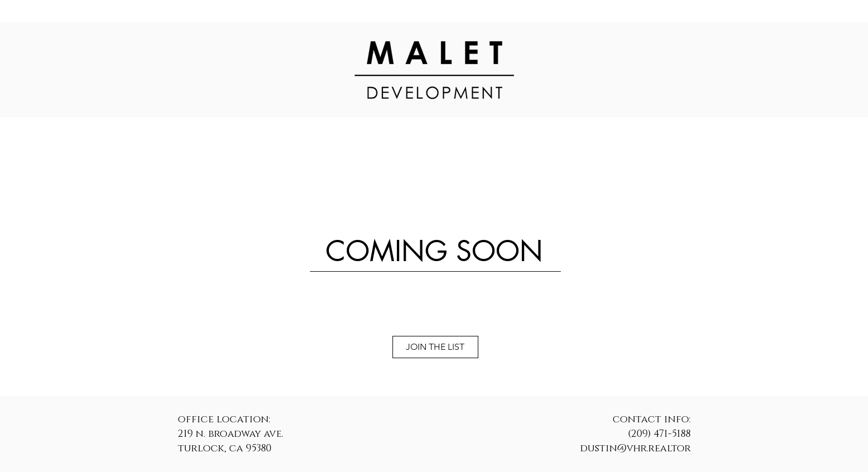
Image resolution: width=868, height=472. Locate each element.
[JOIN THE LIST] (435, 347)
